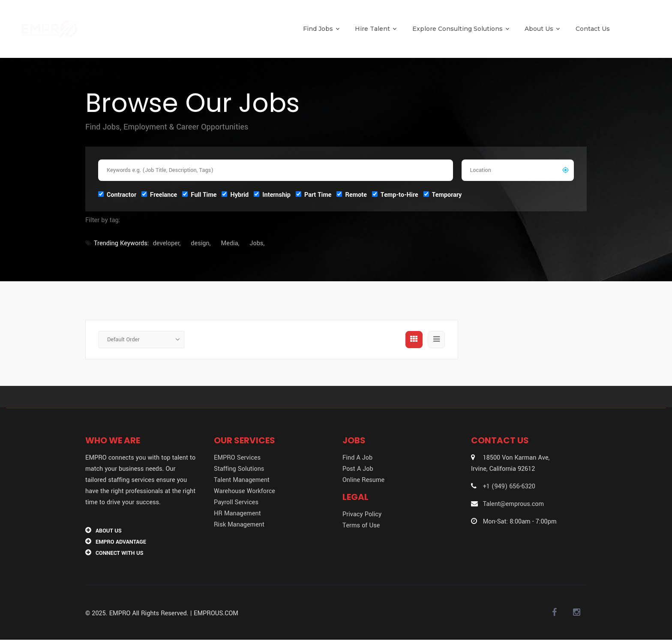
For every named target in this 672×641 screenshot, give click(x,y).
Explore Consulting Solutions (461, 29)
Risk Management (239, 525)
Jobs (257, 243)
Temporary (443, 194)
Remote (351, 194)
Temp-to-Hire (395, 194)
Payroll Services (236, 502)
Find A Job (357, 458)
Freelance (159, 194)
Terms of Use (361, 525)
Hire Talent (376, 29)
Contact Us (593, 29)
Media (230, 243)
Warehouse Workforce (244, 491)
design (200, 243)
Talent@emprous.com (514, 504)
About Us (542, 29)
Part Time (314, 194)
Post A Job (358, 469)
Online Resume (363, 480)
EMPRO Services (237, 458)
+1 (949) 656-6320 (510, 486)
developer (166, 243)
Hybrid (235, 194)
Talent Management (242, 480)
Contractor (117, 194)
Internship (272, 194)
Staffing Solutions (239, 469)
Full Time (199, 194)
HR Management (237, 513)
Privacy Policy (362, 514)
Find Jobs (321, 29)
